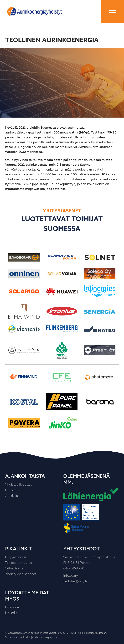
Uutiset (10, 490)
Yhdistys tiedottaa (19, 484)
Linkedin (11, 613)
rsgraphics (51, 637)
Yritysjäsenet (15, 568)
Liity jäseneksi (16, 557)
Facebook (12, 607)
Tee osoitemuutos (19, 563)
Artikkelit (12, 496)
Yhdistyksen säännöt (21, 574)
